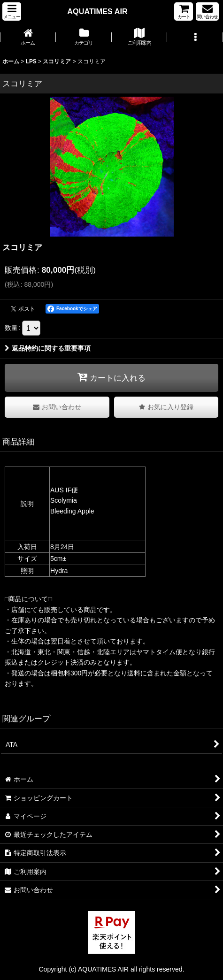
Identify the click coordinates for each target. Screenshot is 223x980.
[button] (12, 11)
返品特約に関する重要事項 (48, 348)
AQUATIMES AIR (97, 11)
